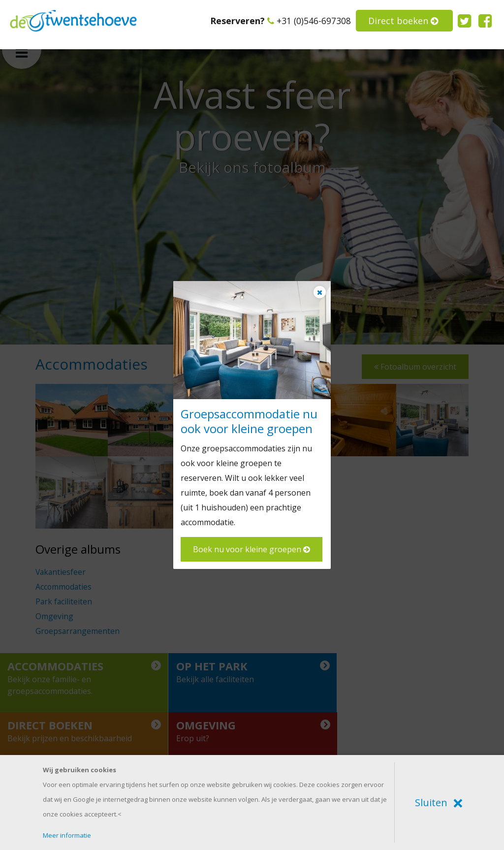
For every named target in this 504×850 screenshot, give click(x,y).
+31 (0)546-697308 (309, 21)
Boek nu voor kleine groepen (252, 549)
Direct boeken (403, 21)
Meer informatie (67, 835)
